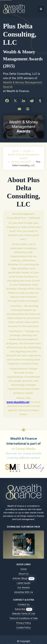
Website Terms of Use (24, 614)
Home (15, 151)
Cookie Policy (23, 627)
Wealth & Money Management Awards (23, 85)
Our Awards (24, 587)
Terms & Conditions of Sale (23, 618)
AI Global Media (23, 449)
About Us (23, 574)
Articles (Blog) (20, 578)
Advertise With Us (24, 592)
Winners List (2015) (21, 162)
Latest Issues (23, 583)
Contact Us (24, 604)
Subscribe (20, 609)
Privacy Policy (24, 623)
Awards (27, 151)
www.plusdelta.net (18, 402)
